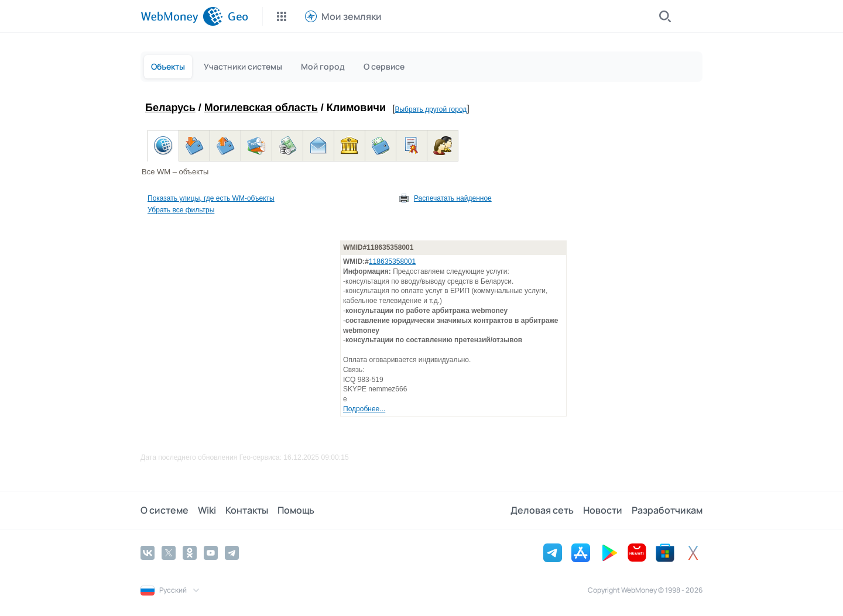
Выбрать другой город (431, 109)
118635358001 (392, 261)
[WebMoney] (182, 16)
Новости (603, 510)
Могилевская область (261, 108)
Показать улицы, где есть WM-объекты (211, 198)
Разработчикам (667, 510)
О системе (165, 510)
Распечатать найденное (453, 198)
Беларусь (170, 108)
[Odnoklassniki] (190, 553)
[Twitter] (169, 553)
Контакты (247, 510)
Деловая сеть (542, 510)
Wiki (207, 510)
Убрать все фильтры (181, 210)
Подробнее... (364, 409)
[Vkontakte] (148, 553)
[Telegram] (232, 553)
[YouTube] (211, 553)
